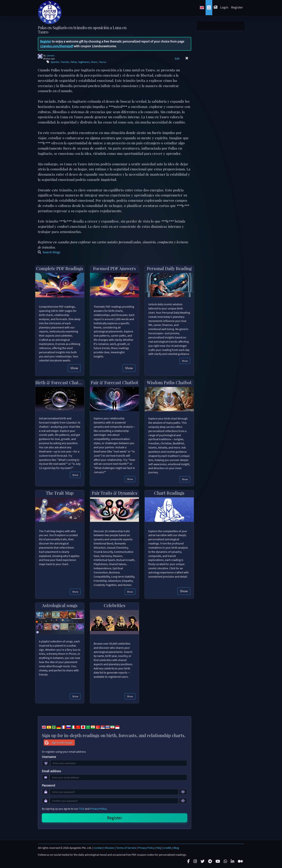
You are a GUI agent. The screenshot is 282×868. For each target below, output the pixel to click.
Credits (167, 848)
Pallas (74, 62)
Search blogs (49, 252)
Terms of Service (126, 848)
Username (49, 757)
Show (74, 368)
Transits (65, 62)
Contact (98, 848)
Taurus (102, 62)
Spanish (55, 62)
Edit (177, 58)
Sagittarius (84, 62)
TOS (82, 809)
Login (224, 7)
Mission (110, 848)
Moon (94, 62)
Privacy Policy (98, 809)
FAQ (159, 848)
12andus (50, 55)
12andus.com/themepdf (57, 46)
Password (48, 785)
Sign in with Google (58, 743)
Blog (176, 848)
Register (237, 7)
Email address (51, 771)
